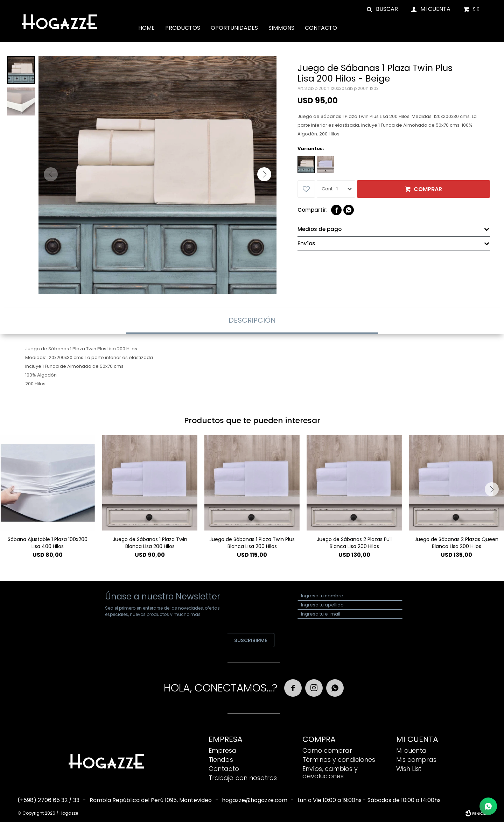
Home (146, 28)
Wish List (409, 769)
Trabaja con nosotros (243, 778)
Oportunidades (234, 28)
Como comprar (327, 750)
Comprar (428, 189)
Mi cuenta (411, 750)
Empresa (223, 750)
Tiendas (221, 760)
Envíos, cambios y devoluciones (330, 772)
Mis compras (416, 760)
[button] (264, 174)
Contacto (321, 28)
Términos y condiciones (339, 760)
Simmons (281, 28)
